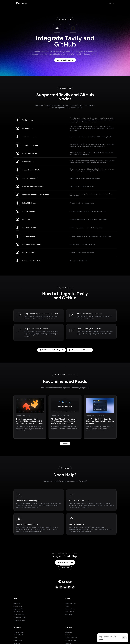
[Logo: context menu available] (24, 3)
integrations (59, 19)
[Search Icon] (100, 3)
